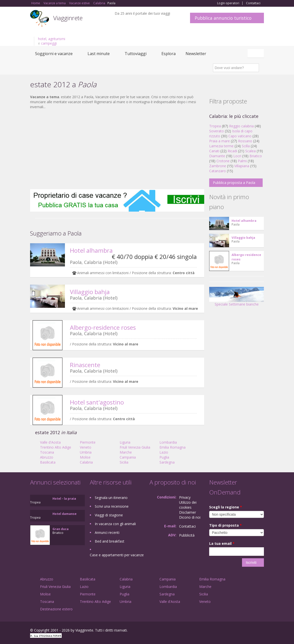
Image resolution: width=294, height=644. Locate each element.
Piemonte (88, 442)
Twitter (249, 631)
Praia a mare (220, 141)
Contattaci (253, 3)
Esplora (169, 54)
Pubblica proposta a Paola (234, 183)
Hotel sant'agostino (97, 402)
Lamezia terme (221, 146)
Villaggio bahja (90, 292)
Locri (237, 156)
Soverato (217, 131)
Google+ (237, 631)
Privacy (185, 497)
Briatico (256, 156)
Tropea (215, 126)
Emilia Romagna (172, 447)
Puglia (164, 457)
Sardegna (167, 462)
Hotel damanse (65, 514)
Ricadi (232, 151)
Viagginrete (68, 18)
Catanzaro (218, 171)
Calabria (86, 462)
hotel (42, 39)
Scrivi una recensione (112, 506)
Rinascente (85, 365)
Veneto (86, 447)
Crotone (223, 161)
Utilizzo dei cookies (188, 505)
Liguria (125, 442)
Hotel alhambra (91, 250)
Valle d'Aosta (50, 442)
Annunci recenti (107, 532)
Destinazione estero (56, 609)
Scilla (246, 146)
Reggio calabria (241, 126)
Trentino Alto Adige (56, 447)
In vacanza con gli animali (115, 524)
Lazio (164, 452)
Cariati (214, 151)
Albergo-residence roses (103, 327)
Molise (85, 457)
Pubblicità (187, 535)
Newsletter (196, 54)
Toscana (47, 452)
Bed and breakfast (110, 541)
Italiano (256, 53)
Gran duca (61, 529)
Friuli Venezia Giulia (135, 447)
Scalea (250, 151)
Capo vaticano (240, 136)
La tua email (222, 543)
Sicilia (124, 462)
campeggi (49, 43)
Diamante (217, 156)
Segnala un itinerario (111, 498)
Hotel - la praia (64, 499)
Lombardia (168, 442)
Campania (128, 457)
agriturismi (57, 39)
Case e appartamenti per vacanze (117, 555)
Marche (126, 452)
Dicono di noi (190, 517)
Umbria (86, 452)
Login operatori (228, 3)
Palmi (242, 161)
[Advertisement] (117, 149)
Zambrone (218, 166)
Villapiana (242, 166)
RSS (261, 631)
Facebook (226, 631)
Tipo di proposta (225, 525)
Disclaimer (188, 512)
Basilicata (48, 462)
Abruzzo (47, 457)
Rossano (245, 141)
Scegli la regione (226, 507)
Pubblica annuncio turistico (223, 18)
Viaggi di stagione (109, 515)
